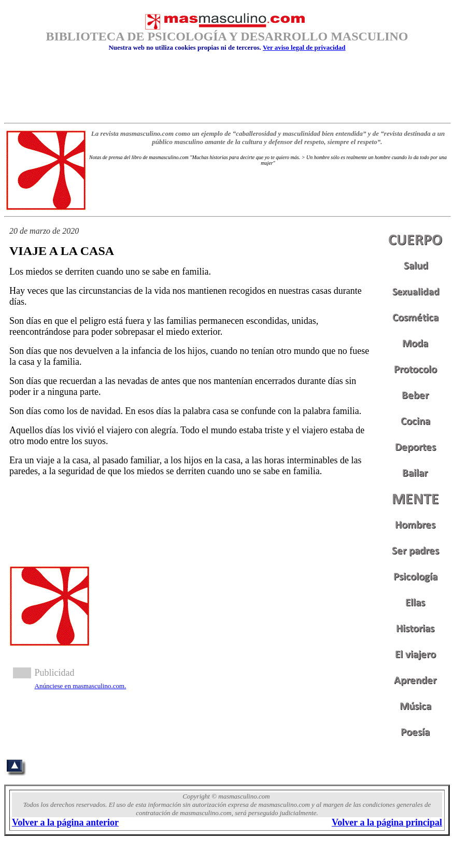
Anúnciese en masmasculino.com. (81, 686)
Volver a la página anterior (65, 822)
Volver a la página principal (387, 822)
